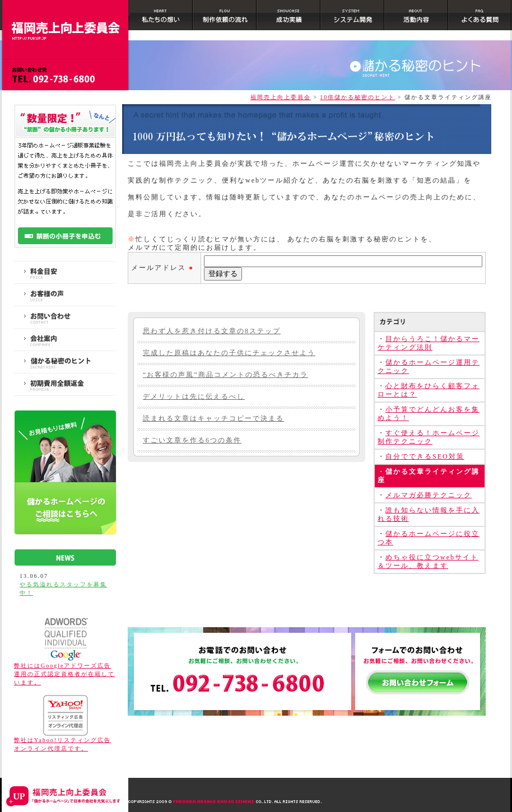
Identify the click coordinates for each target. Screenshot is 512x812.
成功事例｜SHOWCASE (289, 18)
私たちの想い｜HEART (162, 18)
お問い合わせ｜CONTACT (65, 317)
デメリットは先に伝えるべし (194, 396)
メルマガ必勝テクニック (429, 495)
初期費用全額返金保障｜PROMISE (65, 384)
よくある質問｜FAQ (480, 18)
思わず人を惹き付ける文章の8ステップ (212, 331)
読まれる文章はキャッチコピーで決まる (213, 418)
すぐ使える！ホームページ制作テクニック (429, 437)
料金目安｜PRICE (65, 272)
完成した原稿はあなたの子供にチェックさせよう (229, 353)
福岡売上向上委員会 (281, 97)
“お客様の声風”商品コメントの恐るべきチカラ (225, 375)
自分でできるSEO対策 (425, 456)
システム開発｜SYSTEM (353, 18)
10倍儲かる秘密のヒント (357, 97)
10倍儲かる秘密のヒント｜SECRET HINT (65, 362)
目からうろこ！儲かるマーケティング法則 (429, 343)
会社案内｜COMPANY (65, 340)
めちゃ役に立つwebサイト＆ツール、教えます (428, 561)
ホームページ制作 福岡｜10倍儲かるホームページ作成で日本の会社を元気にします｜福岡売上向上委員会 (65, 20)
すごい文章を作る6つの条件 (192, 440)
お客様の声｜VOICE (65, 295)
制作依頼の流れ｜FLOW (225, 18)
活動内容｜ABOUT (417, 18)
